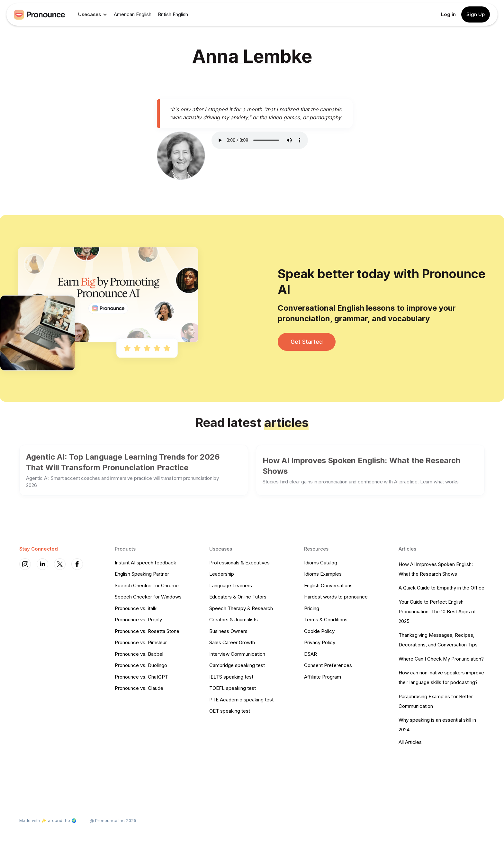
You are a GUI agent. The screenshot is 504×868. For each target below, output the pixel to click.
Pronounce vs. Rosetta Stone (147, 631)
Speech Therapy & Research (241, 608)
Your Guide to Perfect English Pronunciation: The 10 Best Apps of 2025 (437, 612)
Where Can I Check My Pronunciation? (441, 659)
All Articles (410, 742)
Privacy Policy (320, 642)
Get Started (307, 342)
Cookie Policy (319, 631)
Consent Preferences (328, 665)
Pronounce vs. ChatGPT (141, 677)
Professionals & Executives (239, 563)
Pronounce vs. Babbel (139, 654)
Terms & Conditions (326, 620)
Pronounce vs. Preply (138, 620)
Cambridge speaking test (237, 665)
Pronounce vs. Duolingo (141, 665)
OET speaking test (230, 711)
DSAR (310, 654)
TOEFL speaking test (233, 688)
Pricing (312, 608)
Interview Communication (237, 654)
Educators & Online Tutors (238, 597)
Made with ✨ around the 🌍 (48, 820)
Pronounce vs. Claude (139, 688)
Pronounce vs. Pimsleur (141, 642)
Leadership (222, 574)
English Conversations (328, 585)
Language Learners (231, 585)
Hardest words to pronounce (336, 597)
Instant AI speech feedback (145, 563)
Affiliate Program (323, 677)
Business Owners (228, 631)
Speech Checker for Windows (148, 597)
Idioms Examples (323, 574)
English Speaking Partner (142, 574)
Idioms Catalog (321, 563)
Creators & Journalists (234, 620)
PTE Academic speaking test (241, 700)
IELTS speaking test (231, 677)
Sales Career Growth (232, 642)
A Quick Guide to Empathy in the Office (441, 588)
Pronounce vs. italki (136, 608)
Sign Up (476, 14)
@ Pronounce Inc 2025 (113, 820)
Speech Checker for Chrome (147, 585)
